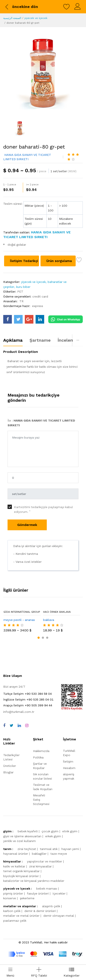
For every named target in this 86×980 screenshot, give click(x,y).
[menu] (10, 972)
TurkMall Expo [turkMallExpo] (69, 753)
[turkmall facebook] (8, 319)
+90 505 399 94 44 (28, 705)
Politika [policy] (38, 757)
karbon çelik (12, 911)
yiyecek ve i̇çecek (36, 18)
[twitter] (12, 726)
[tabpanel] (43, 364)
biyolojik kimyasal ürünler (21, 876)
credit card (40, 296)
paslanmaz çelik (15, 921)
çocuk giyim (50, 831)
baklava (49, 620)
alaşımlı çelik (51, 906)
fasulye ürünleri (38, 893)
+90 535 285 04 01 (28, 699)
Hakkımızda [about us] (41, 751)
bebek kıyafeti (28, 831)
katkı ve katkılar (14, 866)
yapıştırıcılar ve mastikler (45, 861)
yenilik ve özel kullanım (20, 841)
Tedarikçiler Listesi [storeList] (11, 757)
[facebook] (4, 726)
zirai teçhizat (27, 849)
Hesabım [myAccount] (69, 768)
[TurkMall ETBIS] (72, 709)
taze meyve (59, 854)
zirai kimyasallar (40, 866)
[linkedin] (19, 726)
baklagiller (39, 854)
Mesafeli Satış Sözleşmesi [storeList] (41, 800)
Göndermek (27, 525)
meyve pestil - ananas (19, 620)
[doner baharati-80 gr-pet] (43, 73)
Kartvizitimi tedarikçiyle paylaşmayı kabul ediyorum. (43, 509)
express (38, 306)
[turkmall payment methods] (45, 954)
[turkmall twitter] (18, 319)
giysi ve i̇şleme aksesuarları (22, 836)
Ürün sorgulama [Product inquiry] (60, 261)
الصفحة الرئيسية (12, 18)
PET (20, 292)
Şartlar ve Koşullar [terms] (40, 766)
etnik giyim (70, 831)
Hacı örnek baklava (57, 612)
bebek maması (47, 889)
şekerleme (27, 898)
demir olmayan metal (59, 916)
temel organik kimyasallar (21, 871)
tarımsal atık (49, 849)
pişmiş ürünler (13, 893)
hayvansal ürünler (16, 854)
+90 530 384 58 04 (27, 694)
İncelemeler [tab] (70, 340)
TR (21, 301)
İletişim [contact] (68, 761)
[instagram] (27, 726)
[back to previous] (21, 7)
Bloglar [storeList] (8, 772)
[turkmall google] (29, 319)
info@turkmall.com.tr (19, 712)
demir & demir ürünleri (40, 911)
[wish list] (79, 261)
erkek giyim (53, 836)
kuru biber (23, 287)
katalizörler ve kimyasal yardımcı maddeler (34, 881)
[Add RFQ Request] (39, 972)
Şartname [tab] (40, 340)
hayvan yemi (70, 849)
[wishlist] (67, 7)
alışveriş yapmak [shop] (69, 776)
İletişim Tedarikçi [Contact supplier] (25, 261)
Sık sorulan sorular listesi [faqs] (42, 776)
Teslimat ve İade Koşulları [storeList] (43, 787)
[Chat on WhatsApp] (66, 319)
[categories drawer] (72, 972)
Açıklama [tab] (13, 340)
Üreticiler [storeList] (10, 766)
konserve (10, 898)
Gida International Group (22, 612)
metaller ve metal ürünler (21, 916)
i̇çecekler (59, 893)
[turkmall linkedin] (40, 319)
